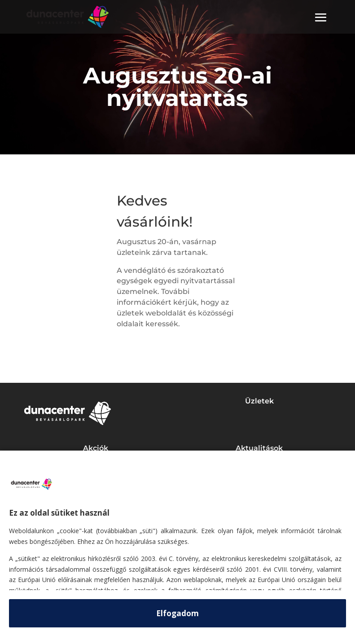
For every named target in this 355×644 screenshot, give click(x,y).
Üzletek (259, 401)
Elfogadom (177, 613)
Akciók (96, 448)
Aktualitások (259, 448)
